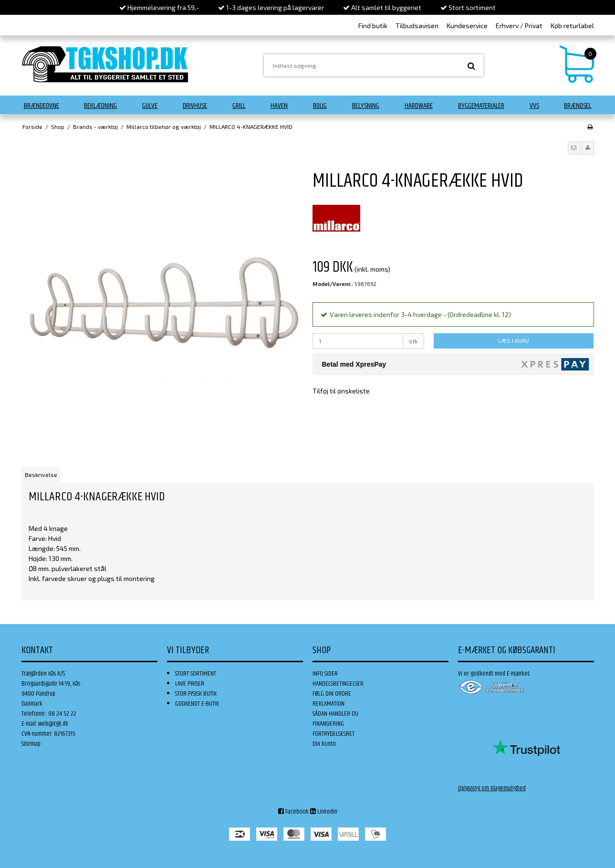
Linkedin (324, 812)
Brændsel (578, 106)
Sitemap (31, 744)
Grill (239, 106)
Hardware (419, 106)
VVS (534, 106)
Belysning (366, 106)
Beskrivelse (41, 475)
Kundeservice (467, 26)
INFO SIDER (325, 674)
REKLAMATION (328, 704)
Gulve (150, 106)
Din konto (324, 744)
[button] (574, 148)
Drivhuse (195, 106)
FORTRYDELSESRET (334, 734)
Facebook (293, 812)
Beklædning (100, 106)
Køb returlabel (572, 26)
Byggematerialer (481, 106)
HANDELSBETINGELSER (338, 684)
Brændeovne (42, 106)
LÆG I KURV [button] (514, 340)
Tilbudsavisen (417, 26)
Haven (279, 106)
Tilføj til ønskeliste (341, 391)
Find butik (373, 26)
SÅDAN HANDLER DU (335, 714)
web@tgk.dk (53, 724)
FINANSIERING (328, 724)
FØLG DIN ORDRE (332, 694)
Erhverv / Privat (519, 26)
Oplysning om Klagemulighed (492, 788)
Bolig (320, 106)
